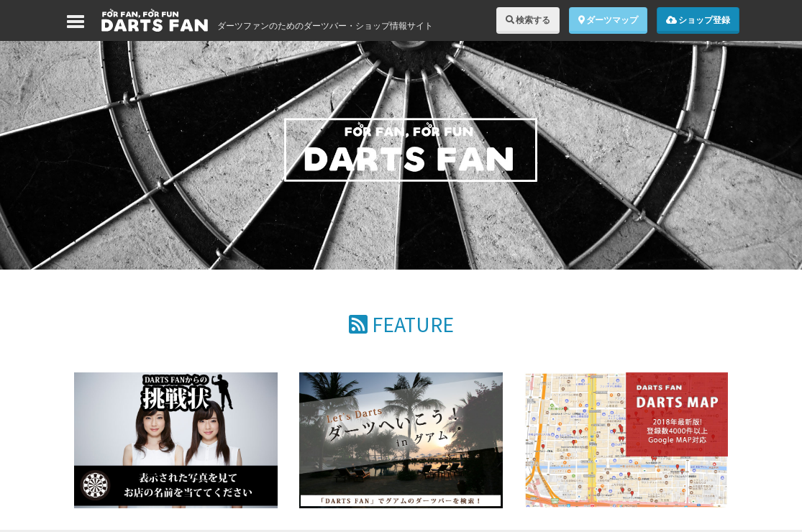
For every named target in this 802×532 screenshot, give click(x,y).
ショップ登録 (698, 20)
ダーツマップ (608, 20)
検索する (528, 20)
